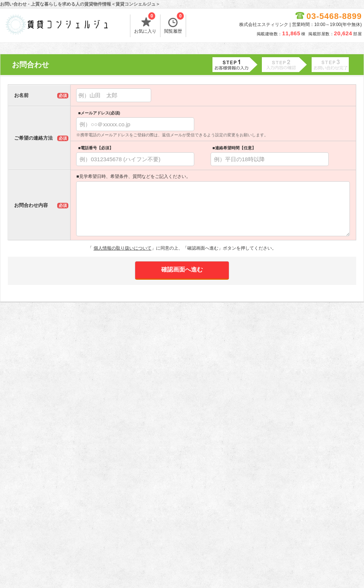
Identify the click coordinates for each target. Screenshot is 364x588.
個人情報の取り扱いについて (123, 248)
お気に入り (145, 24)
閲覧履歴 (174, 24)
